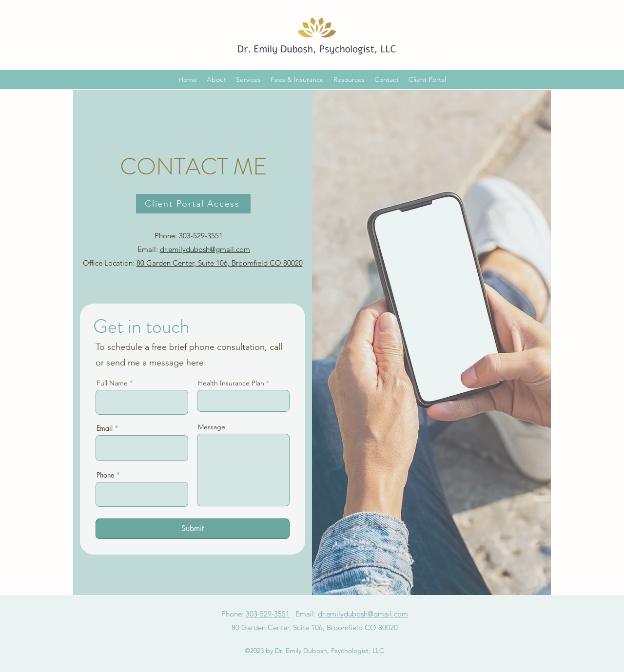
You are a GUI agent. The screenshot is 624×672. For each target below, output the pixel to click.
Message (212, 427)
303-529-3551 (268, 614)
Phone (105, 475)
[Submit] (193, 529)
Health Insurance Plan (231, 383)
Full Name (112, 383)
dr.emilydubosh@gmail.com (205, 249)
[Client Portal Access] (193, 204)
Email (105, 428)
